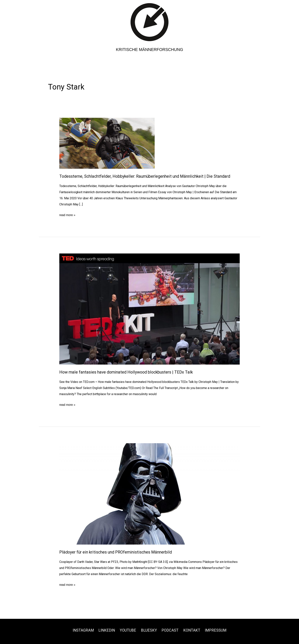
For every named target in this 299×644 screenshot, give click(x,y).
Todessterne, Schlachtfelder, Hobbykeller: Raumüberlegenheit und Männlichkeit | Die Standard (149, 176)
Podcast (170, 630)
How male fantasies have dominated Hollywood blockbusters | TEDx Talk (129, 372)
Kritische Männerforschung (150, 50)
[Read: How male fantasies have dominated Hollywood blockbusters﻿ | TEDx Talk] (150, 309)
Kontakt (192, 630)
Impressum (217, 630)
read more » (68, 215)
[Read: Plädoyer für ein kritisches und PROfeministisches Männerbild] (150, 493)
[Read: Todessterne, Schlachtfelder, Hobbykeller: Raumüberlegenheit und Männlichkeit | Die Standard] (107, 143)
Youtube (128, 630)
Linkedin (106, 630)
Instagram (82, 630)
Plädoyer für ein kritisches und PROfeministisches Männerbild (118, 552)
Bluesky (149, 630)
